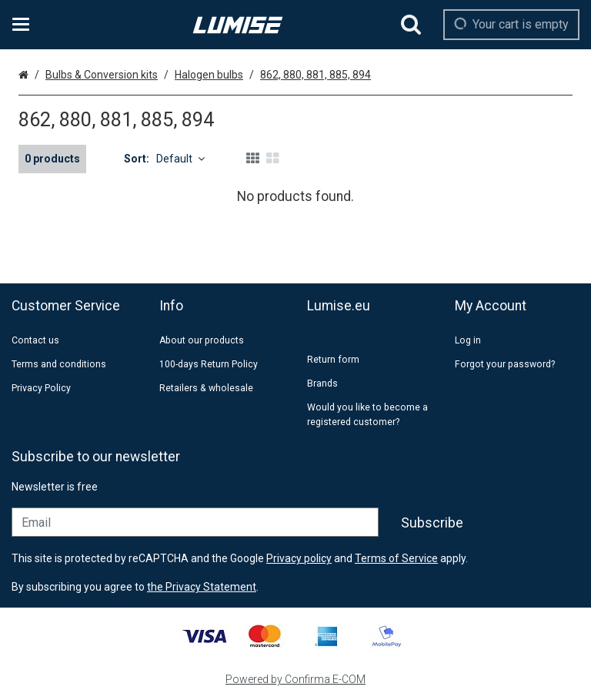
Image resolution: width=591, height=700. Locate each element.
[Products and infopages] (25, 25)
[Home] (238, 25)
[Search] (411, 25)
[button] (202, 587)
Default (180, 159)
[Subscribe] (432, 523)
